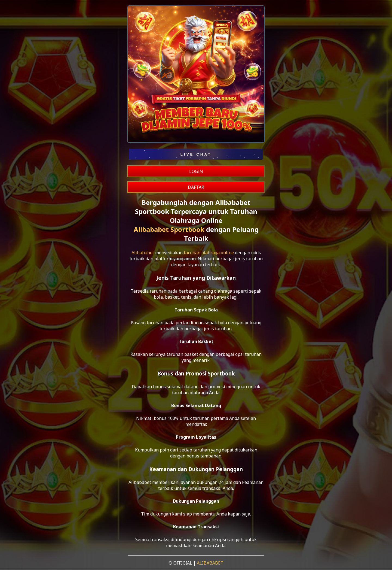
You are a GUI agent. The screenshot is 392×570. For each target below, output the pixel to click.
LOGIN (196, 171)
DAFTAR (196, 187)
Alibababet (143, 253)
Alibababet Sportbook (169, 229)
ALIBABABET (210, 563)
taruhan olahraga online (209, 253)
